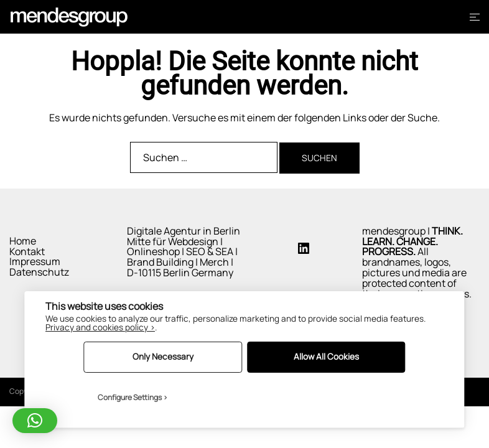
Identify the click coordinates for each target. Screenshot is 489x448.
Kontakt (27, 251)
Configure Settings (130, 397)
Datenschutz (39, 272)
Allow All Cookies (326, 357)
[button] (35, 421)
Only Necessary (163, 357)
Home (23, 241)
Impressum (35, 261)
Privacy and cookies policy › (100, 327)
